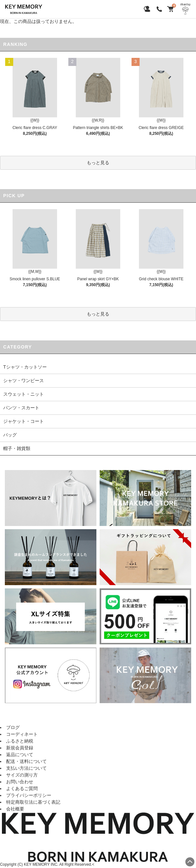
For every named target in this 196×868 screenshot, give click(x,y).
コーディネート (22, 734)
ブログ (13, 727)
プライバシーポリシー (29, 795)
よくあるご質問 (22, 788)
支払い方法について (26, 768)
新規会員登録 (20, 748)
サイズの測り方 (22, 775)
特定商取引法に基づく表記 (33, 802)
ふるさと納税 (20, 741)
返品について (20, 755)
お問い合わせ (20, 782)
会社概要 (15, 809)
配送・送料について (26, 761)
